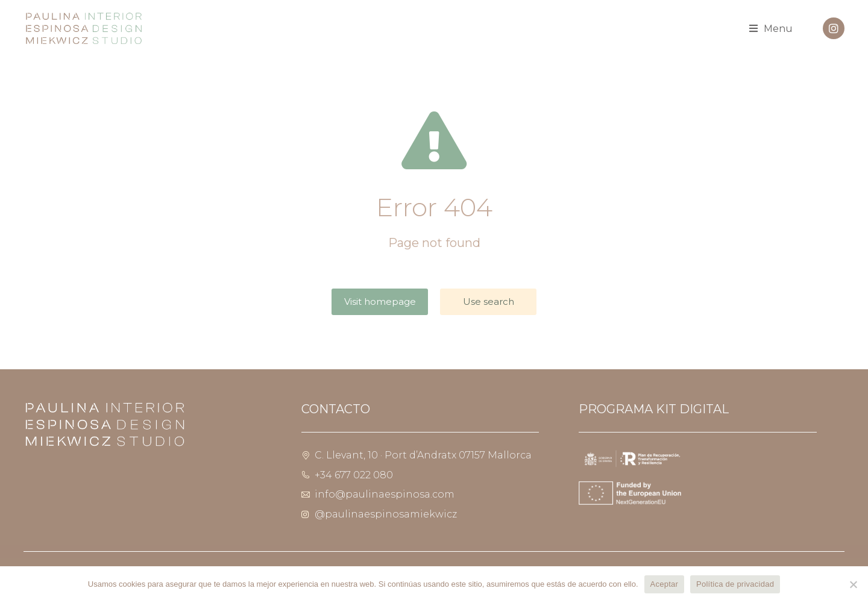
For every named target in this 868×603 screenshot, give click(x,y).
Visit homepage (380, 301)
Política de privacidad (735, 584)
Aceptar (665, 584)
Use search (489, 301)
